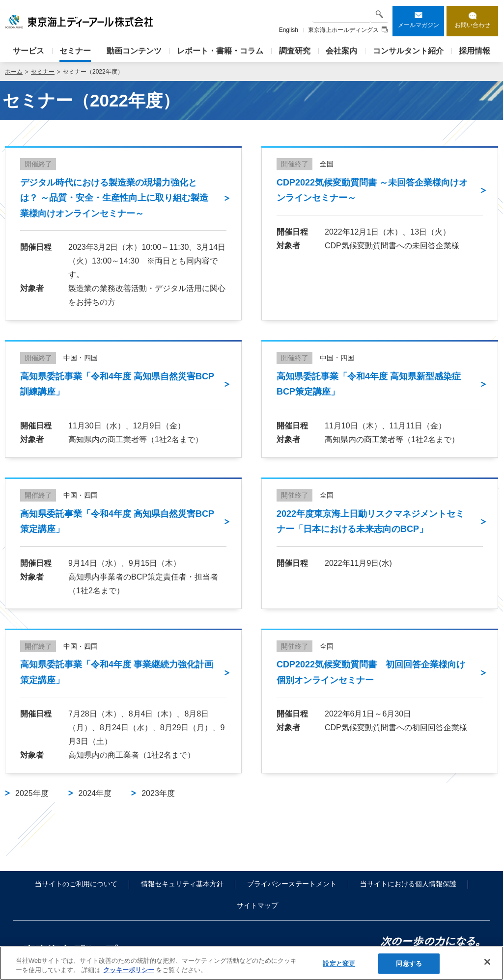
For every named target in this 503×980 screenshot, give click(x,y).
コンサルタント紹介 (408, 51)
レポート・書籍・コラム (220, 51)
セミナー (75, 51)
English (289, 30)
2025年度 (32, 793)
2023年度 (158, 793)
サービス (28, 51)
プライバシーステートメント (292, 884)
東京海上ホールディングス (348, 30)
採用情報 (475, 51)
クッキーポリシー (129, 970)
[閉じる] (487, 962)
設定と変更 (339, 964)
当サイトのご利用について (76, 884)
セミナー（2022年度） (93, 72)
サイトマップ (257, 905)
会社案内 (341, 51)
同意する (409, 964)
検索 (379, 14)
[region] (251, 963)
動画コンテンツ (134, 51)
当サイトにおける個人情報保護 (408, 884)
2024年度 (95, 793)
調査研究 (295, 51)
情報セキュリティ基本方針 (182, 884)
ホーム (14, 72)
